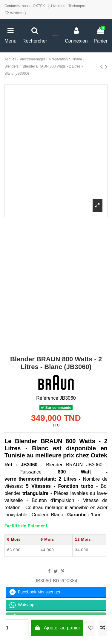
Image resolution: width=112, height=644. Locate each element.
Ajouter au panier (57, 628)
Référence (47, 398)
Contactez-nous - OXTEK (25, 6)
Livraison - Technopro (68, 6)
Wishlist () (15, 13)
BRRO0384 (65, 581)
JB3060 (43, 581)
